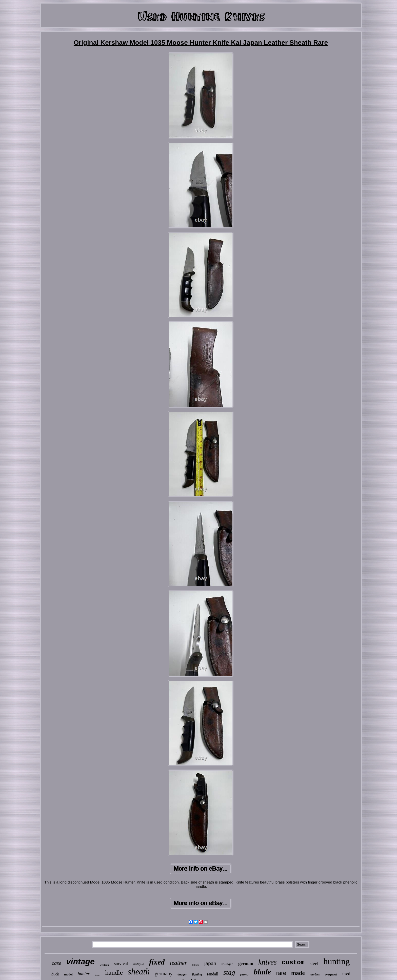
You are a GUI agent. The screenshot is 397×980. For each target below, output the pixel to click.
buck (55, 974)
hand (97, 975)
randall (212, 974)
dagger (182, 974)
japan (210, 963)
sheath (139, 972)
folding (196, 965)
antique (138, 964)
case (56, 963)
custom (293, 963)
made (298, 973)
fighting (197, 974)
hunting (337, 961)
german (246, 964)
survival (121, 964)
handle (114, 973)
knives (267, 962)
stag (229, 972)
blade (262, 972)
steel (314, 963)
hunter (84, 974)
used (346, 974)
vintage (81, 962)
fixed (157, 962)
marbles (315, 974)
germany (164, 973)
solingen (227, 964)
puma (244, 974)
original (331, 974)
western (104, 965)
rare (281, 973)
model (68, 974)
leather (178, 963)
